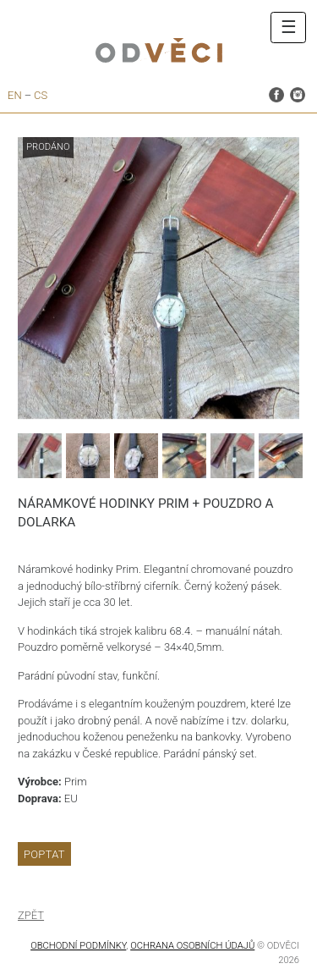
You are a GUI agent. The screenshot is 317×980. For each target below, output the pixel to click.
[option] (158, 278)
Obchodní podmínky (78, 946)
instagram (298, 94)
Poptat (44, 854)
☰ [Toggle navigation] (289, 27)
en (15, 95)
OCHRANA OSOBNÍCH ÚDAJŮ (192, 946)
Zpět (31, 915)
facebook (276, 94)
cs (41, 95)
